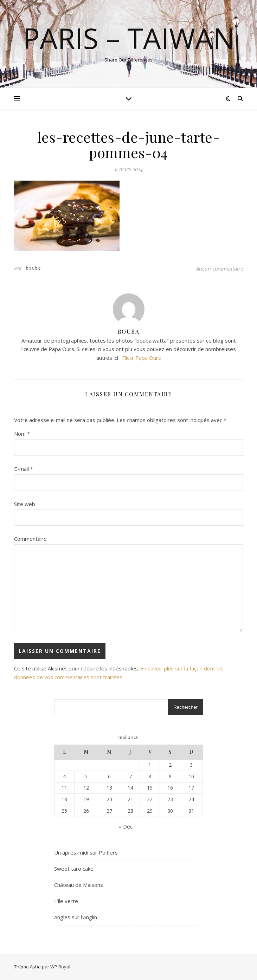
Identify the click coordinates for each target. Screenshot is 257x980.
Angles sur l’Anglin (76, 917)
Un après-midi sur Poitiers (86, 852)
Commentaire (30, 539)
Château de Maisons (79, 885)
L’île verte (66, 901)
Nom (22, 434)
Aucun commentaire (220, 268)
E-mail (24, 469)
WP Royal (60, 967)
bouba (33, 268)
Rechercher (185, 707)
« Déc (126, 826)
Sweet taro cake (74, 869)
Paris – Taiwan (129, 38)
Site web (25, 504)
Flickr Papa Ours (142, 358)
